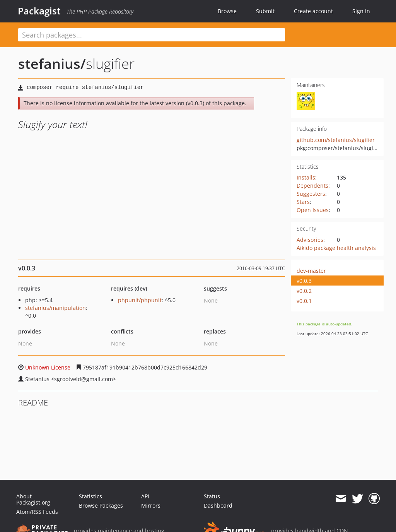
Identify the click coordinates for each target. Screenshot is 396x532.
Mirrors (151, 505)
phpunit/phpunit (140, 300)
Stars (303, 202)
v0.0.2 (304, 291)
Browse (227, 11)
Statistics (90, 496)
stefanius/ (52, 64)
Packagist (39, 11)
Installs (306, 177)
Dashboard (218, 505)
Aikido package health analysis (336, 248)
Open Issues (313, 210)
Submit (265, 11)
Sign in (361, 11)
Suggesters (311, 194)
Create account (313, 11)
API (145, 496)
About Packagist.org (33, 499)
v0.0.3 (304, 281)
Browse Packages (101, 505)
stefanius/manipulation (55, 308)
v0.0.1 (304, 301)
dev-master (311, 271)
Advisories (310, 240)
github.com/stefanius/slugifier (336, 140)
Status (212, 496)
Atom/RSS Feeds (37, 512)
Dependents (312, 186)
